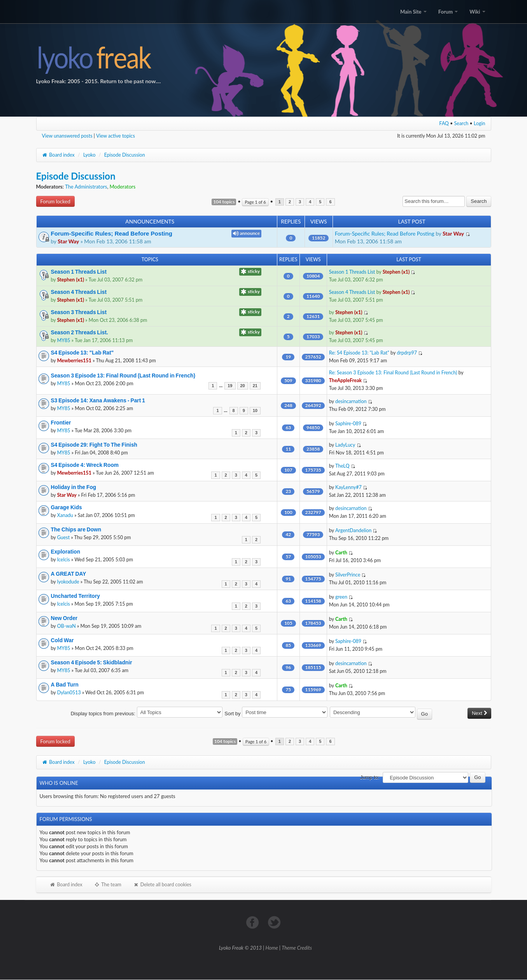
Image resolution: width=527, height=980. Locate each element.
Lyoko (89, 155)
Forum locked (55, 201)
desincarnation (351, 401)
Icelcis (64, 560)
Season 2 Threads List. (80, 332)
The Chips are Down (76, 529)
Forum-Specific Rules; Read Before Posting (112, 233)
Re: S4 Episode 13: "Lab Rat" (359, 353)
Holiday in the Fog (74, 487)
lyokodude (68, 582)
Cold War (62, 640)
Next (479, 713)
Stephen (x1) (71, 280)
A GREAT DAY (69, 574)
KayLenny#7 (348, 487)
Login (480, 123)
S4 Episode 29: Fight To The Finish (94, 445)
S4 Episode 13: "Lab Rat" (82, 353)
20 (243, 386)
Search (461, 123)
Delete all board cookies (162, 885)
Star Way (68, 241)
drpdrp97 (407, 353)
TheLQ (342, 466)
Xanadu (65, 515)
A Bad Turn (65, 685)
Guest (64, 537)
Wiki (477, 12)
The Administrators (86, 187)
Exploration (66, 552)
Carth (341, 553)
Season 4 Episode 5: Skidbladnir (92, 662)
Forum (448, 12)
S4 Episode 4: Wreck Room (85, 465)
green (341, 597)
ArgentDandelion (353, 530)
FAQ (444, 123)
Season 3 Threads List (79, 312)
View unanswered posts (67, 136)
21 (255, 386)
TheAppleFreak (345, 380)
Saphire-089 (348, 424)
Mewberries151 (74, 361)
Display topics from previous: (147, 714)
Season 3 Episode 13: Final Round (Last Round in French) (123, 376)
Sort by (276, 714)
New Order (64, 618)
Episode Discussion (125, 155)
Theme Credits (297, 948)
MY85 (64, 340)
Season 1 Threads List (79, 272)
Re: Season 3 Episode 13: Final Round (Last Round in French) (393, 373)
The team (108, 885)
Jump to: (370, 777)
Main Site (413, 12)
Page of (255, 202)
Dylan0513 (69, 693)
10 (255, 411)
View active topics (116, 136)
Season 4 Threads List (79, 292)
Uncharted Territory (76, 596)
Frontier (61, 423)
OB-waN (67, 626)
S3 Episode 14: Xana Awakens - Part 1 (98, 400)
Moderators (123, 187)
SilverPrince (348, 575)
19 (230, 386)
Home (272, 948)
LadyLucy (345, 445)
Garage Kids (67, 507)
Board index (58, 155)
